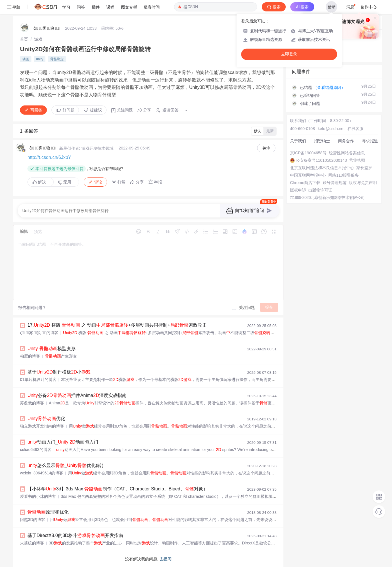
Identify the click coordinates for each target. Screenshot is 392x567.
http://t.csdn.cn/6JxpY (49, 157)
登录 (331, 7)
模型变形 (52, 349)
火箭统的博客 (32, 543)
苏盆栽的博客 (32, 403)
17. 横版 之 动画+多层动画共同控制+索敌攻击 (117, 325)
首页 (24, 39)
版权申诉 (298, 190)
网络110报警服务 (344, 175)
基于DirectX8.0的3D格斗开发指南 (75, 535)
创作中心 (369, 7)
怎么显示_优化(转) (65, 465)
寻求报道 (370, 141)
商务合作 (346, 141)
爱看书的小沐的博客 (38, 496)
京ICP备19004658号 (308, 153)
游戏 (38, 39)
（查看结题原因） (329, 87)
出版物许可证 (320, 190)
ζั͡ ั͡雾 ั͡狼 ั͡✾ (47, 28)
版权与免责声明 (363, 183)
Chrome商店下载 (305, 183)
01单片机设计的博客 (38, 380)
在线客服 (355, 129)
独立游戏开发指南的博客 (42, 426)
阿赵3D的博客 (33, 520)
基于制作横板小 (59, 372)
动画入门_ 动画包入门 (63, 442)
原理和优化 (48, 512)
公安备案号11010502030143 (321, 160)
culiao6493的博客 (36, 450)
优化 (46, 419)
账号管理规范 (335, 183)
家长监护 (364, 168)
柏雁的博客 (30, 356)
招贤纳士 (322, 141)
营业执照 (357, 160)
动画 (26, 59)
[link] (24, 39)
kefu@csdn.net (331, 129)
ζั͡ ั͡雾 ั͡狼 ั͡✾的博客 (39, 333)
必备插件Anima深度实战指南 (77, 395)
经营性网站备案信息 (347, 153)
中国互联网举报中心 (308, 175)
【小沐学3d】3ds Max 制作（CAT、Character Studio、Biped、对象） (118, 489)
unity (40, 59)
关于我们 (298, 141)
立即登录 (289, 54)
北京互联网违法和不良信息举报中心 (322, 168)
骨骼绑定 (57, 59)
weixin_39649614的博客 (42, 473)
